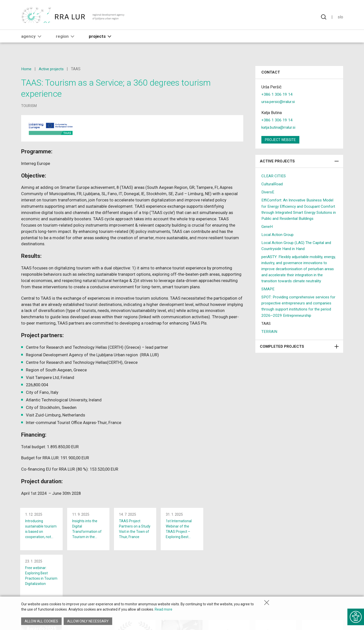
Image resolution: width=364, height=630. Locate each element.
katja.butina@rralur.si (279, 127)
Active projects (52, 69)
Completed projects (299, 358)
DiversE (268, 192)
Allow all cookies (41, 621)
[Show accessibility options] (355, 615)
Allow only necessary (88, 621)
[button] (39, 42)
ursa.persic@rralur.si (279, 102)
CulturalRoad (272, 184)
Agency (32, 42)
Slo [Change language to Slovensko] (340, 18)
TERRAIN (269, 343)
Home (26, 69)
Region (66, 42)
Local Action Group (278, 240)
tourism (29, 106)
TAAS (266, 335)
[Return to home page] (73, 18)
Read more (164, 611)
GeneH (267, 232)
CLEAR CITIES (274, 176)
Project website (280, 140)
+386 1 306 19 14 (277, 94)
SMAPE (268, 301)
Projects (101, 42)
